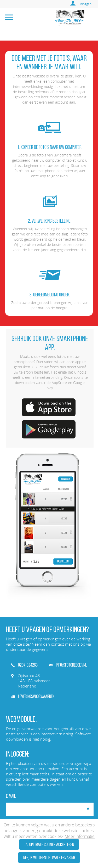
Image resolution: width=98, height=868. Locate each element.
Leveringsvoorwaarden (33, 696)
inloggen (85, 4)
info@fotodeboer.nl (68, 665)
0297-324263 (24, 665)
